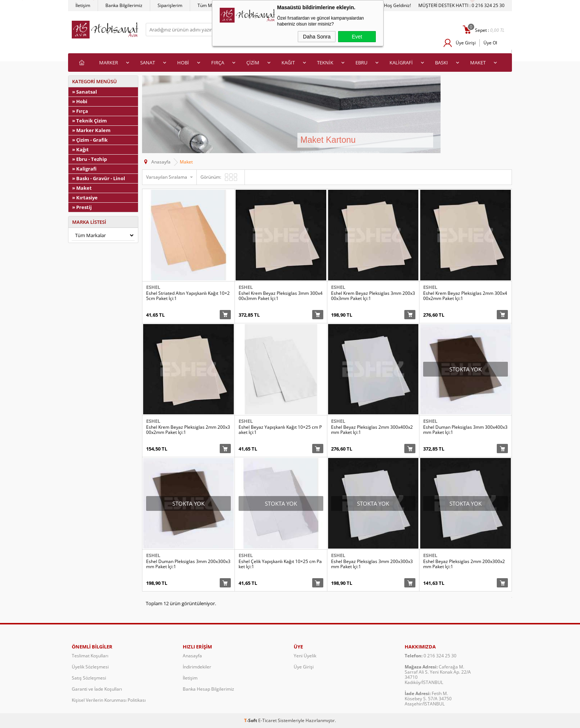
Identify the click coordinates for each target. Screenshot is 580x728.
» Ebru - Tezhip (90, 159)
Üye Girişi (466, 43)
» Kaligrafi (84, 169)
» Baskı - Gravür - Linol (99, 178)
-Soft (251, 720)
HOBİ (183, 63)
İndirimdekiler (197, 667)
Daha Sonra (317, 37)
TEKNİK (325, 63)
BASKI (441, 63)
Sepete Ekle (225, 315)
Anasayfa (192, 656)
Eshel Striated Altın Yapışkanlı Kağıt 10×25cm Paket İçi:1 (188, 296)
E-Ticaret (267, 720)
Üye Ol (490, 43)
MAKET (478, 63)
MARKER (109, 63)
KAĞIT (288, 63)
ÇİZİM (253, 63)
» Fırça (80, 111)
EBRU (361, 63)
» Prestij (82, 207)
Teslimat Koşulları (90, 656)
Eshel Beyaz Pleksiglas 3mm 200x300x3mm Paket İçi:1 (372, 564)
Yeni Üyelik (305, 656)
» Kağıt (80, 149)
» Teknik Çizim (90, 121)
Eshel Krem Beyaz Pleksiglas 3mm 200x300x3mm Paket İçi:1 (373, 296)
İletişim (83, 5)
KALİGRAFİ (401, 63)
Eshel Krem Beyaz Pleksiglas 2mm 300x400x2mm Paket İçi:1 (465, 296)
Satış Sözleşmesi (89, 678)
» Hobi (80, 101)
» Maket (82, 188)
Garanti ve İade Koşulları (97, 689)
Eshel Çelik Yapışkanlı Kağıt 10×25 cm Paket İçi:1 (280, 564)
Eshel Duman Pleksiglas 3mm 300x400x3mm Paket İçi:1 (465, 430)
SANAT (148, 63)
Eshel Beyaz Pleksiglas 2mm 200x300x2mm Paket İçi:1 (464, 564)
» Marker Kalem (91, 130)
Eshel (153, 287)
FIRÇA (218, 63)
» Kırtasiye (85, 198)
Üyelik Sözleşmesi (90, 667)
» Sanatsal (85, 92)
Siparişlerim (170, 5)
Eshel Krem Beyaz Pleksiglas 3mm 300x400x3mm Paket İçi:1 (281, 296)
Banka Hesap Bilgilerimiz (208, 689)
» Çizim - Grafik (90, 140)
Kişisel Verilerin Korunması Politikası (109, 700)
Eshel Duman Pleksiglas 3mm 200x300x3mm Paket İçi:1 (188, 564)
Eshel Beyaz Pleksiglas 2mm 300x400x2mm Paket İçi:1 (372, 430)
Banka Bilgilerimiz (124, 5)
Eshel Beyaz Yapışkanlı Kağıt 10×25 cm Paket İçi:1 (280, 430)
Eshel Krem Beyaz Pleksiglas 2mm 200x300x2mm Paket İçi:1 (188, 430)
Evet (357, 37)
